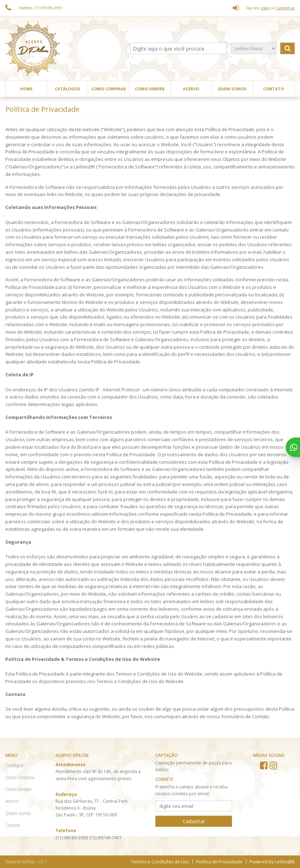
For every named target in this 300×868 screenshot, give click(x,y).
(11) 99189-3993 (72, 838)
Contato (274, 89)
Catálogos (67, 89)
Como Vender (150, 89)
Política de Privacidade (219, 862)
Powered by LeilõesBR (272, 862)
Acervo (191, 89)
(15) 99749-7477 (105, 838)
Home (26, 89)
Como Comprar (109, 89)
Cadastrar (194, 821)
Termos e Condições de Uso (160, 862)
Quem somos (232, 89)
